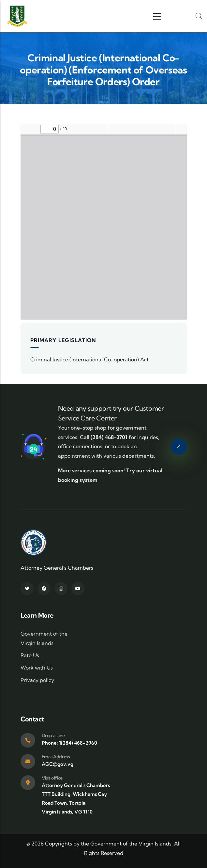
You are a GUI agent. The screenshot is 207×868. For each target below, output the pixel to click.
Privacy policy (37, 680)
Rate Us (30, 655)
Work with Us (37, 668)
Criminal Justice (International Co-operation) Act (89, 359)
